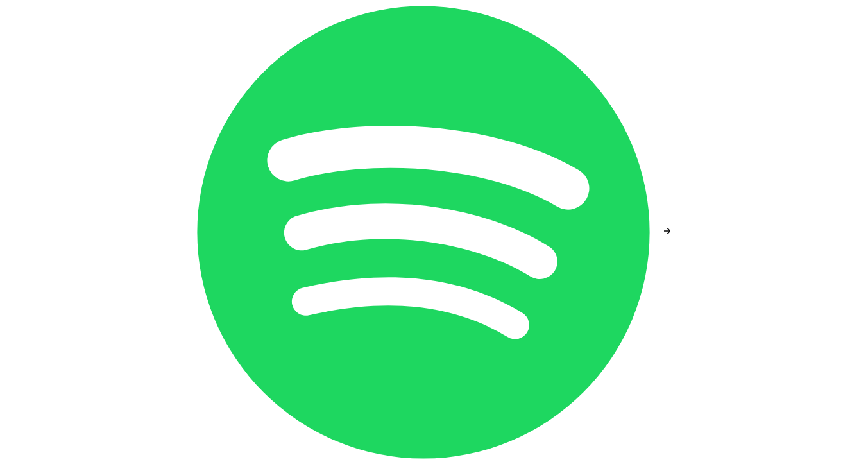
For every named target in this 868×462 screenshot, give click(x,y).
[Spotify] (425, 231)
